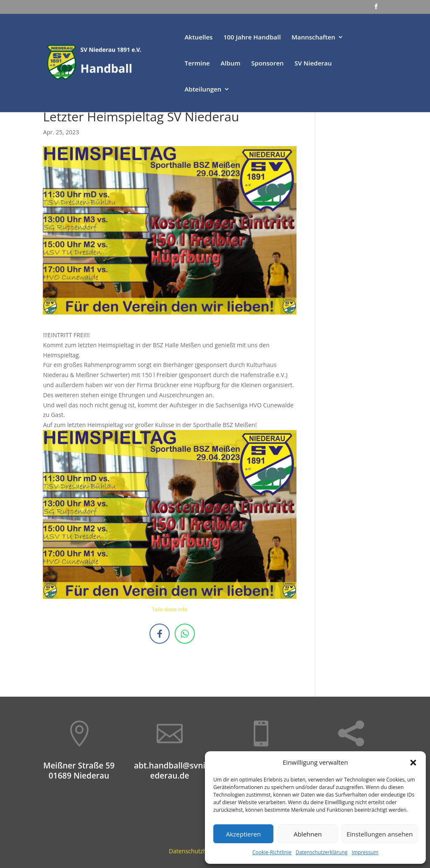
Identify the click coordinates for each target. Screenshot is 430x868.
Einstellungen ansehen (380, 834)
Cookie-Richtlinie (272, 852)
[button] (413, 763)
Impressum (365, 852)
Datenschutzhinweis (196, 851)
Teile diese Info (170, 610)
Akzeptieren (243, 834)
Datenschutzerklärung (322, 852)
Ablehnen (308, 834)
